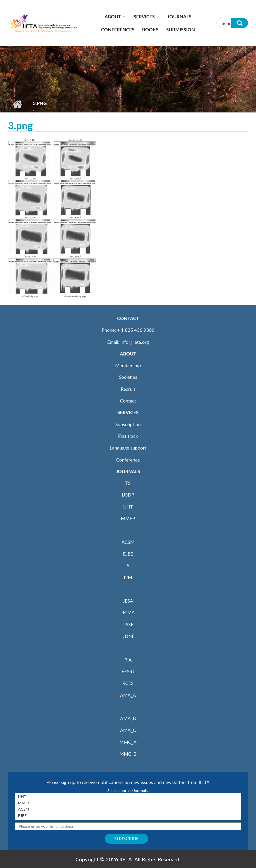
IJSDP (128, 495)
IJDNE (128, 636)
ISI (128, 565)
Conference (128, 460)
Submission (180, 30)
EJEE (128, 554)
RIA (128, 660)
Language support (128, 448)
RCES (128, 683)
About (113, 17)
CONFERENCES (118, 30)
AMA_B (128, 718)
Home (17, 104)
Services (144, 17)
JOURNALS (128, 471)
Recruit (128, 389)
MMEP (128, 518)
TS (128, 483)
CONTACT (128, 318)
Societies (128, 377)
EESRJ (128, 671)
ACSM (128, 542)
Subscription (128, 424)
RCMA (128, 612)
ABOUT (128, 354)
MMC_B (128, 754)
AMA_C (128, 730)
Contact (128, 401)
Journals (179, 17)
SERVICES (128, 412)
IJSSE (128, 624)
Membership (128, 365)
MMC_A (128, 742)
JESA (128, 601)
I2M (128, 577)
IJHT (128, 507)
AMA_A (128, 695)
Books (150, 30)
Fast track (128, 436)
